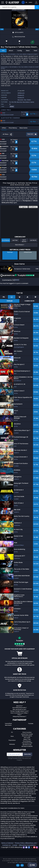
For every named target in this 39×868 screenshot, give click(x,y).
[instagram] (37, 847)
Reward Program (27, 736)
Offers (4, 128)
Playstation (12, 740)
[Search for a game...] (19, 7)
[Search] (37, 7)
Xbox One (19, 102)
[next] (37, 29)
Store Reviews (27, 741)
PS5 (15, 102)
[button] (36, 2)
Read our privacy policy (25, 862)
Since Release (6, 240)
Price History (13, 128)
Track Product (20, 245)
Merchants (8, 725)
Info (3, 51)
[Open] (3, 2)
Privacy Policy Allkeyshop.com (26, 843)
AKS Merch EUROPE (27, 746)
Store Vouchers (27, 732)
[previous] (2, 29)
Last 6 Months (24, 241)
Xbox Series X (26, 102)
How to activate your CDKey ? (19, 713)
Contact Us (6, 845)
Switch (32, 102)
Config (19, 51)
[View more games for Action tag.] (12, 107)
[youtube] (34, 847)
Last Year (15, 240)
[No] (37, 862)
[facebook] (29, 847)
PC (10, 102)
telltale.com (21, 93)
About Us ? (19, 706)
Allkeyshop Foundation (27, 845)
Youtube (31, 724)
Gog (25, 100)
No (22, 865)
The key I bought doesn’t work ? (20, 711)
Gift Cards (27, 738)
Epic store (20, 100)
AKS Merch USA (27, 745)
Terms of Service (7, 843)
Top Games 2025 (27, 743)
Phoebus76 (21, 95)
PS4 (13, 102)
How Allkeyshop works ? (20, 708)
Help (32, 865)
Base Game (23, 128)
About (11, 51)
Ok (18, 865)
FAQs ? (19, 715)
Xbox (12, 736)
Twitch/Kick (8, 724)
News (28, 51)
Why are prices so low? (19, 709)
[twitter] (32, 847)
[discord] (27, 847)
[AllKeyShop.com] (12, 2)
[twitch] (24, 847)
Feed (35, 51)
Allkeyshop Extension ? (19, 716)
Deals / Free (27, 739)
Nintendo (12, 744)
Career (15, 845)
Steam (29, 100)
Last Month (33, 240)
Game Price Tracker (27, 734)
